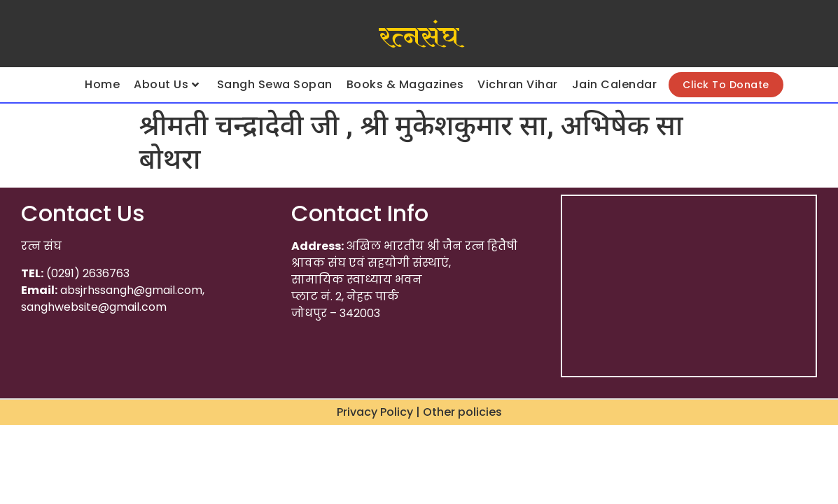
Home (102, 84)
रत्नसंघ (419, 37)
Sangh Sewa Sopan (275, 84)
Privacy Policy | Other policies (419, 412)
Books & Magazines (405, 84)
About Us (167, 84)
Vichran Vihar (518, 84)
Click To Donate (726, 85)
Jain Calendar (615, 84)
